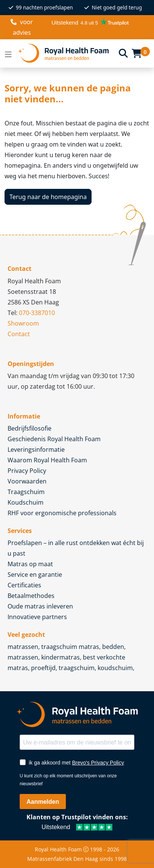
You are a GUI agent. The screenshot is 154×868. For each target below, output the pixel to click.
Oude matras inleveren (40, 606)
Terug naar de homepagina (48, 197)
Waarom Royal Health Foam (47, 460)
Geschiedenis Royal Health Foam (54, 439)
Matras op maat (30, 564)
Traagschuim (26, 492)
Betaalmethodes (31, 596)
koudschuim (115, 668)
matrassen (23, 647)
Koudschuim (26, 502)
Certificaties (24, 585)
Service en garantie (35, 575)
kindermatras (61, 657)
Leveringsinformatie (36, 449)
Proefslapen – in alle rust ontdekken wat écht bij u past (76, 548)
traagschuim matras (70, 647)
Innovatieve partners (37, 617)
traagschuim (77, 668)
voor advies (22, 27)
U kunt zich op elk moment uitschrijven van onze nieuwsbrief (68, 780)
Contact (19, 334)
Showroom (23, 323)
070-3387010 (37, 313)
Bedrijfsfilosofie (30, 428)
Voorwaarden (27, 481)
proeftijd (43, 668)
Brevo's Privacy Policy (98, 763)
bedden (113, 647)
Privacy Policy (27, 471)
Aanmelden (43, 802)
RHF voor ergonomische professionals (62, 513)
